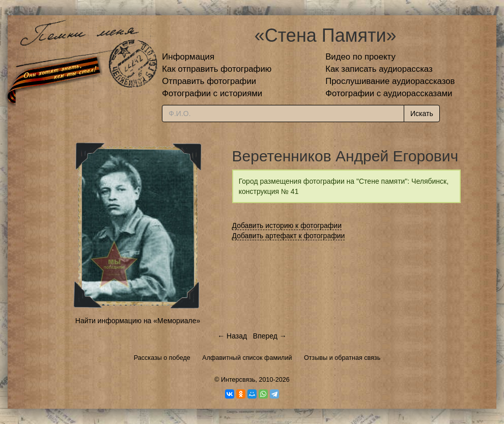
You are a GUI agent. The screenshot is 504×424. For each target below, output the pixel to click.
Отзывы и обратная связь (342, 358)
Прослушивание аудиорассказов (390, 81)
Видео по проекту (360, 57)
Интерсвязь (238, 380)
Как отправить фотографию (217, 69)
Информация (188, 57)
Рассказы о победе (162, 358)
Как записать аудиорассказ (379, 69)
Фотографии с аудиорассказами (389, 93)
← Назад (232, 336)
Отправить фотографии (209, 81)
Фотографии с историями (212, 93)
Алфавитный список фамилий (247, 358)
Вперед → (270, 336)
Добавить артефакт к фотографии (289, 236)
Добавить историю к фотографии (287, 225)
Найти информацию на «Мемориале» (138, 321)
